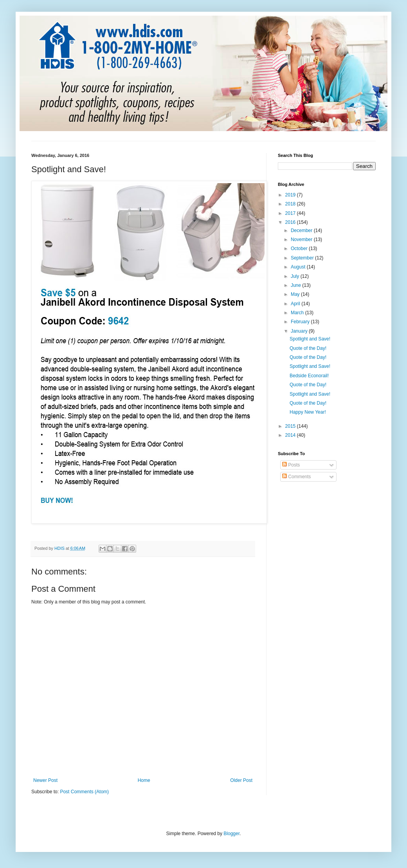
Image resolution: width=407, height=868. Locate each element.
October (300, 249)
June (296, 285)
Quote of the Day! (308, 348)
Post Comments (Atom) (84, 792)
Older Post (241, 780)
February (301, 322)
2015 (291, 426)
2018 (291, 204)
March (298, 313)
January (300, 331)
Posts (291, 465)
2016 (291, 222)
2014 (291, 435)
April (296, 304)
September (303, 258)
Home (144, 780)
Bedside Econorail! (309, 376)
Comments (296, 477)
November (302, 240)
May (296, 294)
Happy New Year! (308, 412)
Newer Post (45, 780)
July (296, 276)
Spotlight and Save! (310, 339)
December (302, 231)
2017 (291, 213)
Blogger (231, 834)
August (299, 267)
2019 (291, 195)
